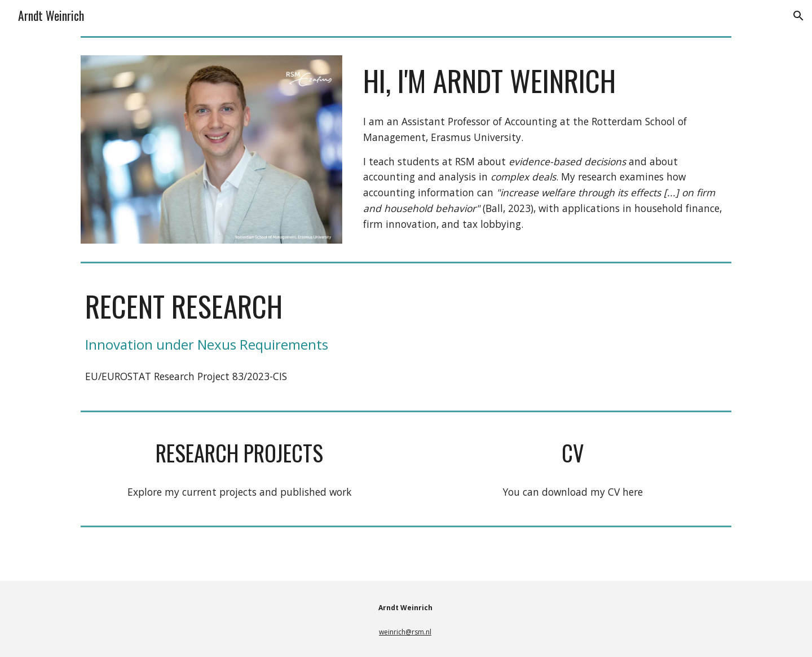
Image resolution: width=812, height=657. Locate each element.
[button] (798, 16)
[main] (545, 81)
